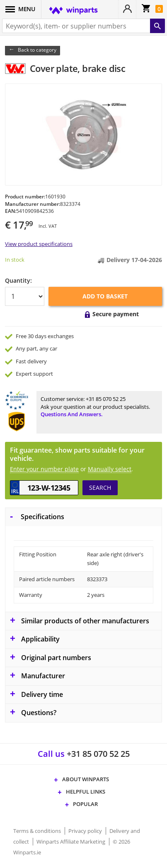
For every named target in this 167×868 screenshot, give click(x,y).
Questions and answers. (72, 414)
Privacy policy (86, 831)
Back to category (37, 50)
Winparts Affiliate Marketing (71, 842)
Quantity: (18, 280)
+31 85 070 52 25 (106, 399)
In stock (15, 260)
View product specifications (39, 244)
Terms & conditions (38, 831)
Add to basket (105, 296)
